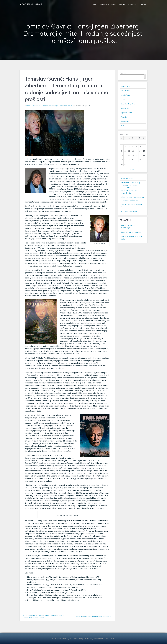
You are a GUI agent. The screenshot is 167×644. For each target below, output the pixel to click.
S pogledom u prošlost (129, 211)
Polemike (124, 117)
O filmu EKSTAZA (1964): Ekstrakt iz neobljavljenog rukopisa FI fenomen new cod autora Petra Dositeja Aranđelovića (132, 188)
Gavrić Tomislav (33, 105)
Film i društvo (126, 91)
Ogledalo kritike (61, 105)
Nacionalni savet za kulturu (131, 232)
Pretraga (123, 73)
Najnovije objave (108, 4)
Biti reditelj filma (127, 178)
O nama (94, 4)
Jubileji (123, 99)
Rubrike (131, 4)
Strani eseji (125, 121)
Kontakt (144, 4)
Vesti (70, 105)
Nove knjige (125, 108)
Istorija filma (125, 95)
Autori (122, 4)
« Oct (132, 169)
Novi (31, 4)
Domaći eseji (49, 105)
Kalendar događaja (128, 104)
